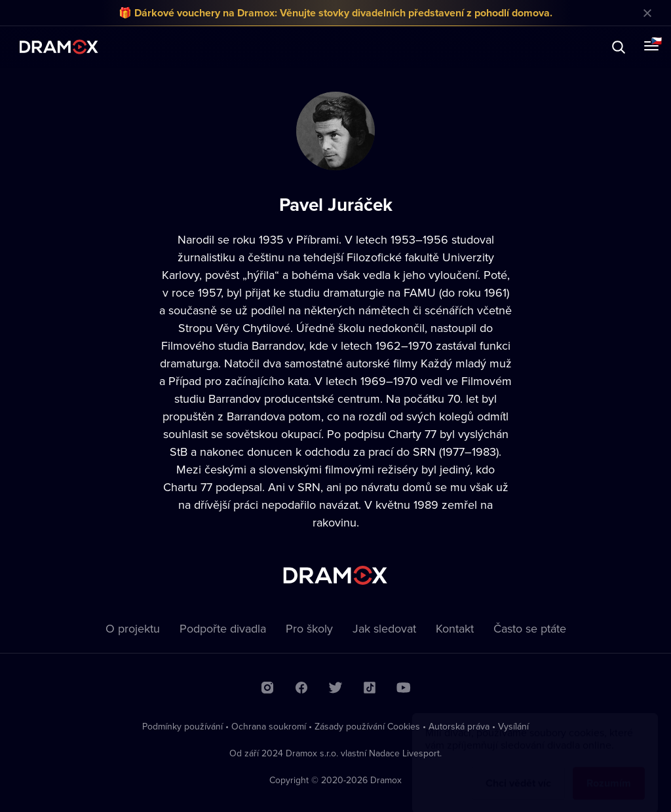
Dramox (59, 47)
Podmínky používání (182, 726)
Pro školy (309, 628)
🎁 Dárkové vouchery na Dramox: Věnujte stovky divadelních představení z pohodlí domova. (335, 13)
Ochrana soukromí (269, 726)
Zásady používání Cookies (367, 726)
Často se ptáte (530, 628)
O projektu (133, 628)
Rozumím (609, 770)
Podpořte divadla (223, 628)
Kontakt (455, 628)
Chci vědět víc (518, 770)
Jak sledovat (384, 628)
